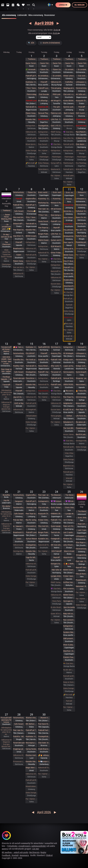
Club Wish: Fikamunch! (19, 236)
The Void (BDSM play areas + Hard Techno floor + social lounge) (69, 428)
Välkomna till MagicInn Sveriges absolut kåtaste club (31, 132)
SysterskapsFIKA (82, 372)
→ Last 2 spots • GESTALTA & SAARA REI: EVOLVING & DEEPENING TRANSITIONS (82, 530)
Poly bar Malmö (19, 520)
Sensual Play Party (44, 113)
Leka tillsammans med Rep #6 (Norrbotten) (69, 545)
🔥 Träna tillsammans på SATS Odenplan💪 (82, 391)
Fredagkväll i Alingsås (57, 539)
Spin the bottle (69, 607)
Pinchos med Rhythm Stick (31, 755)
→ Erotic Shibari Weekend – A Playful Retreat (69, 508)
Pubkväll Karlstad (44, 730)
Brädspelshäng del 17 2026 (69, 236)
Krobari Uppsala (69, 576)
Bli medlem (80, 5)
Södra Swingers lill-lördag (31, 151)
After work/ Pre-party (57, 366)
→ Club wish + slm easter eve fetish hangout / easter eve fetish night (82, 76)
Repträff (57, 228)
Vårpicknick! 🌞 (69, 557)
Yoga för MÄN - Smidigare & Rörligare (31, 557)
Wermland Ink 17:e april (57, 347)
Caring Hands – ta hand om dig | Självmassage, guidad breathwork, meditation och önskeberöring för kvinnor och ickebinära (31, 749)
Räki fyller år (57, 570)
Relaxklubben (31, 416)
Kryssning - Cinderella (44, 199)
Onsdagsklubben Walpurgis (44, 737)
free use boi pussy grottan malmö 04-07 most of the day (19, 267)
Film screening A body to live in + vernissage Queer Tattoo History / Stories (69, 589)
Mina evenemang (36, 15)
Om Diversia (34, 852)
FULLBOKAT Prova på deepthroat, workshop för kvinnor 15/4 (31, 353)
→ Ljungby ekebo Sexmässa (69, 514)
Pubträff (19, 199)
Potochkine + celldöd (31, 378)
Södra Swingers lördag (69, 311)
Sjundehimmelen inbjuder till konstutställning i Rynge (57, 138)
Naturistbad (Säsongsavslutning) (82, 385)
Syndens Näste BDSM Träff (69, 274)
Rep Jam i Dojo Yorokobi (82, 230)
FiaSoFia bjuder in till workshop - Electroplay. (82, 236)
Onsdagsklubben (31, 372)
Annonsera (24, 855)
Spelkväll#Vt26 (44, 347)
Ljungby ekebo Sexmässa (57, 576)
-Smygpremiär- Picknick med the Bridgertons (82, 555)
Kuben (19, 255)
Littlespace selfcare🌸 (82, 353)
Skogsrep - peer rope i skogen (82, 378)
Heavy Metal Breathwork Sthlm (44, 366)
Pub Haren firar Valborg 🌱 (44, 724)
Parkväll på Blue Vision (31, 138)
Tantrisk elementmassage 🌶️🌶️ (57, 532)
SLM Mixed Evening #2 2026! (57, 246)
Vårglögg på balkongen (69, 88)
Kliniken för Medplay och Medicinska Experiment (69, 539)
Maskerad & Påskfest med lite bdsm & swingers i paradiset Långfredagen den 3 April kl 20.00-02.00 (57, 169)
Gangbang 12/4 (82, 249)
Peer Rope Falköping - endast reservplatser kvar (69, 397)
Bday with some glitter (69, 614)
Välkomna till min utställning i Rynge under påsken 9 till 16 (57, 82)
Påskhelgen (44, 157)
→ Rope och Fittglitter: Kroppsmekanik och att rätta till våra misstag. (82, 524)
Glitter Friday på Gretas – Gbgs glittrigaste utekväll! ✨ (57, 253)
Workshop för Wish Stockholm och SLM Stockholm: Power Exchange (82, 224)
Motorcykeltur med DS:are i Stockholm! (82, 403)
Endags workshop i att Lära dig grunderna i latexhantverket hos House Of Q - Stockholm (69, 360)
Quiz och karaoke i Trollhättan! (82, 126)
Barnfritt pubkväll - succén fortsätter (82, 434)
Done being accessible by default (57, 215)
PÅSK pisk (57, 94)
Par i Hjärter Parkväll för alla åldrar (31, 157)
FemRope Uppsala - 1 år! (6, 378)
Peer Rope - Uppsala (82, 410)
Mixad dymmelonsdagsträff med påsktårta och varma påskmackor (31, 144)
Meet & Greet (69, 551)
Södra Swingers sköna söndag (82, 447)
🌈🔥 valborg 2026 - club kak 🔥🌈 (44, 755)
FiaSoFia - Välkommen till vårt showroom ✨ (19, 737)
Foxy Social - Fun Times (44, 144)
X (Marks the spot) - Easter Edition (82, 138)
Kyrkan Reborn (31, 539)
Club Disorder (44, 94)
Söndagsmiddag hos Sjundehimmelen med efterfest (82, 441)
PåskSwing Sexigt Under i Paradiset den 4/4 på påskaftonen (69, 163)
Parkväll (69, 701)
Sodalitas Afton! (44, 107)
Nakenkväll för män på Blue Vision (44, 138)
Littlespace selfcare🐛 (82, 536)
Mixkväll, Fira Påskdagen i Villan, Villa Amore (82, 169)
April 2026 (44, 23)
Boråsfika (6, 495)
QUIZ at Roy (19, 403)
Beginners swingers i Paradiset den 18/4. (69, 466)
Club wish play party (44, 508)
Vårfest (69, 416)
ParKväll (69, 305)
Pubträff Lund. (31, 101)
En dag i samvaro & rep (6, 236)
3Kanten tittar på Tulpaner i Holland (31, 718)
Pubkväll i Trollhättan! (57, 520)
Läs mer (36, 849)
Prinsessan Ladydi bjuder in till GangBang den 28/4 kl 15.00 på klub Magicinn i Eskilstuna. (19, 762)
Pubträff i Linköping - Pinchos (57, 221)
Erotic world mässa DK (44, 192)
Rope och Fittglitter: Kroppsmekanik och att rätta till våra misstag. (69, 526)
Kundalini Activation (44, 539)
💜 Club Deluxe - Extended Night (57, 144)
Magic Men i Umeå (31, 768)
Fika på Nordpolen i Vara (82, 574)
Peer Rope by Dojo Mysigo (44, 228)
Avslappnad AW (44, 501)
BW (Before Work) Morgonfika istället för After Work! (31, 724)
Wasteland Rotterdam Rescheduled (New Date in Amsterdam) (69, 286)
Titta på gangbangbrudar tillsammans (57, 88)
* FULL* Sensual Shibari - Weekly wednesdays (31, 88)
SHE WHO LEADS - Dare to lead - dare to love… (6, 360)
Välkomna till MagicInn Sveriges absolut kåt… (6, 406)
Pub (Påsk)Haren (82, 132)
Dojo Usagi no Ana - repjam (6, 370)
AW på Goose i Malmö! (57, 209)
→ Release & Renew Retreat (69, 199)
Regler (43, 852)
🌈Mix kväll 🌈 (31, 163)
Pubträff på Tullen (31, 205)
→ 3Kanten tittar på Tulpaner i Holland (44, 718)
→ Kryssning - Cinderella (57, 199)
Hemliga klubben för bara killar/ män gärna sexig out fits (19, 551)
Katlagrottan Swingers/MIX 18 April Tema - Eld (69, 347)
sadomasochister (39, 846)
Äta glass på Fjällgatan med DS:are (82, 422)
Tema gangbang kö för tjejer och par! (57, 416)
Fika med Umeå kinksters (19, 217)
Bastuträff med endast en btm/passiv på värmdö (57, 271)
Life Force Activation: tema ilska (82, 416)
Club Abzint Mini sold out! (82, 144)
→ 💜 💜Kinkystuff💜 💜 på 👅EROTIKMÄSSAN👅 (69, 501)
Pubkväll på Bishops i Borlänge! (57, 378)
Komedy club (31, 508)
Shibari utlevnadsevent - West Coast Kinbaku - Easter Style (69, 76)
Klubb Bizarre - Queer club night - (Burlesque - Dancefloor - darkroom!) (44, 749)
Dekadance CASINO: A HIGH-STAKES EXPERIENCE (69, 422)
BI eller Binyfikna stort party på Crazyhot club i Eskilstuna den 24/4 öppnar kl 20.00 (57, 607)
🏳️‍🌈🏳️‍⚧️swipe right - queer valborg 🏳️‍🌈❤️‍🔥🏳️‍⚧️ (44, 762)
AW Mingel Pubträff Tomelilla (57, 101)
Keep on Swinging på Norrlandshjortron (69, 682)
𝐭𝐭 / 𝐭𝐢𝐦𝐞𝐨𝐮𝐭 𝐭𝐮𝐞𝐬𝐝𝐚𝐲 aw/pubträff (19, 526)
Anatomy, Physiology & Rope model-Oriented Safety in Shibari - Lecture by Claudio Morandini (57, 353)
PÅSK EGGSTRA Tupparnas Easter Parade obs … (6, 254)
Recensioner (50, 15)
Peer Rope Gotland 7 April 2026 (19, 230)
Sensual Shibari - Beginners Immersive (69, 378)
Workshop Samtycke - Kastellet (44, 203)
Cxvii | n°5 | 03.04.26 (57, 126)
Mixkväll (69, 478)
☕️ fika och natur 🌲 (69, 391)
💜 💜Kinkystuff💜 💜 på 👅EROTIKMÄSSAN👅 (57, 501)
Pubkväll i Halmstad (57, 360)
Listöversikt (22, 15)
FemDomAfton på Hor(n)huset (19, 508)
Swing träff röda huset (57, 163)
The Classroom (6, 243)
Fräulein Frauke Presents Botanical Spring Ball (69, 657)
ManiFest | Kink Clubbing (69, 651)
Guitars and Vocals (57, 240)
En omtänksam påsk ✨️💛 (44, 76)
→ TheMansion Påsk (31, 59)
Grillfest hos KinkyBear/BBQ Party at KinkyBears (69, 582)
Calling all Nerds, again (69, 249)
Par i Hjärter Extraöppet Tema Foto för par (82, 592)
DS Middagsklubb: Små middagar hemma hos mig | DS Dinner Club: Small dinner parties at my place (69, 353)
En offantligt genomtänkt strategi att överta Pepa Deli (44, 101)
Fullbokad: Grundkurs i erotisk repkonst (82, 211)
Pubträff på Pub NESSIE (31, 76)
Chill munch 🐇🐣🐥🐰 (82, 113)
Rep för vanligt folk (31, 520)
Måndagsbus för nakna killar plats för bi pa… (6, 394)
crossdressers (24, 846)
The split (57, 107)
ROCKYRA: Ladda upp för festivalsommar (69, 211)
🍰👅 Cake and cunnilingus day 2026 (19, 347)
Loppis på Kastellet (69, 366)
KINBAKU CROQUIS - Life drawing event (57, 514)
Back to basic (69, 113)
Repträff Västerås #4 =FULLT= (82, 568)
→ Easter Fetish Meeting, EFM (44, 63)
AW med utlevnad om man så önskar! (57, 545)
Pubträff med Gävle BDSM (57, 385)
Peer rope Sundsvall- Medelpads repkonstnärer (19, 730)
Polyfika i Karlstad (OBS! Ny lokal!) (19, 366)
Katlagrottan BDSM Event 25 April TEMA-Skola (69, 626)
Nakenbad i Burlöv (82, 586)
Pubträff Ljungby (44, 88)
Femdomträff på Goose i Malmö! (6, 349)
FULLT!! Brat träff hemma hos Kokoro (69, 261)
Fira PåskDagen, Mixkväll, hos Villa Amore (82, 163)
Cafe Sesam (19, 211)
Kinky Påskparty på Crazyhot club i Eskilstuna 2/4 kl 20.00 (44, 163)
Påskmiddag (31, 94)
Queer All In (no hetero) (57, 614)
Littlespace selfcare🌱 (82, 199)
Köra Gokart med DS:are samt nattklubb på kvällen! (69, 218)
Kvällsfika (69, 82)
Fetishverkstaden (82, 88)
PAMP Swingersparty (57, 132)
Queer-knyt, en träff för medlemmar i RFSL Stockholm (69, 224)
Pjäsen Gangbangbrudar (31, 113)
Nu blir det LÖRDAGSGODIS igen (69, 670)
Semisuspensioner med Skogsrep (69, 372)
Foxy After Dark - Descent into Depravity (69, 138)
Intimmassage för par (82, 397)
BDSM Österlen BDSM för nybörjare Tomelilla (69, 570)
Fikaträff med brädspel (69, 205)
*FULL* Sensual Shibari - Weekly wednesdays (31, 217)
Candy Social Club (44, 221)
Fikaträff (44, 82)
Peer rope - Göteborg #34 (82, 561)
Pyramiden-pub (19, 378)
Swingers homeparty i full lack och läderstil (57, 564)
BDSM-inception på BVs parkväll (31, 236)
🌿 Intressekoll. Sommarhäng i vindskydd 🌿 (31, 70)
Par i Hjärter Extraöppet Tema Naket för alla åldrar (82, 599)
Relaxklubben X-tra (31, 786)
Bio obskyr (6, 506)
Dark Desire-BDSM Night (44, 119)
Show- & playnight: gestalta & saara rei (69, 645)
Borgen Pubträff (44, 234)
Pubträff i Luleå (69, 267)
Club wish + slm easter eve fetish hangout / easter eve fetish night (69, 94)
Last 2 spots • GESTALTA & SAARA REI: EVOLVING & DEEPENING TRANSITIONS (69, 532)
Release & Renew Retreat (57, 203)
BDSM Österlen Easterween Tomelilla (69, 595)
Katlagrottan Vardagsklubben (31, 126)
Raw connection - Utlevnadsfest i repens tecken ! (69, 620)
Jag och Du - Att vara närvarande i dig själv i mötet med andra (19, 397)
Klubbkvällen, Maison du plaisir (69, 280)
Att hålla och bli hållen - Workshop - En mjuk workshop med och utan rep (82, 94)
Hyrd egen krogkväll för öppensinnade (69, 601)
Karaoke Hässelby (31, 119)
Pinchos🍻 (31, 211)
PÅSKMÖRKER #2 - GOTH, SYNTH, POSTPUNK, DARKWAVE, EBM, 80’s (69, 119)
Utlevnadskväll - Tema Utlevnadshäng (31, 526)
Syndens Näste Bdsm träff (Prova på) (69, 632)
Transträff (6, 385)
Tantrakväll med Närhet (31, 107)
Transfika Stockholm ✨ (19, 360)
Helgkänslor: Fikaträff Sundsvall (69, 403)
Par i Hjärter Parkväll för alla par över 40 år (44, 151)
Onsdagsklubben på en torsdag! (44, 126)
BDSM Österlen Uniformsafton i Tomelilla (69, 255)
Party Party (57, 601)
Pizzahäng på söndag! (82, 119)
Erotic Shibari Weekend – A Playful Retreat (57, 508)
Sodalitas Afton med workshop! (44, 360)
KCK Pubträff (57, 551)
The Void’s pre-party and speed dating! (31, 360)
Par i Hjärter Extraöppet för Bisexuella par (82, 255)
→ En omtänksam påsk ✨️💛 (57, 76)
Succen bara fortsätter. (57, 284)
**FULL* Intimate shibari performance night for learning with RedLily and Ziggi (44, 215)
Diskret (49, 855)
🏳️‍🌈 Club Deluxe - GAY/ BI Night (69, 292)
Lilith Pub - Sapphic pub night (57, 119)
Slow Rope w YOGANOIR (82, 543)
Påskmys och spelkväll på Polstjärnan (57, 113)
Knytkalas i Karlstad (31, 82)
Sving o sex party (69, 317)
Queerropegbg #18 (57, 526)
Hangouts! (19, 501)
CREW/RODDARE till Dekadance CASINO (69, 385)
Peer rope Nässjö (69, 242)
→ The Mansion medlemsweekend (69, 495)
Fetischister (12, 846)
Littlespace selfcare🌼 (82, 82)
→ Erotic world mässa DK (57, 192)
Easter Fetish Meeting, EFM (31, 63)
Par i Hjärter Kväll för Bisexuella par (44, 397)
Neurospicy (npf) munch (31, 743)
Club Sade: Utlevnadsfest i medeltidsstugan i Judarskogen (44, 743)
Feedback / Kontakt (10, 855)
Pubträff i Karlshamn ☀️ (44, 372)
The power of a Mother (57, 372)
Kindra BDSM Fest (69, 101)
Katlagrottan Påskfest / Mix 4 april (69, 151)
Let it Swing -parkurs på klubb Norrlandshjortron (69, 520)
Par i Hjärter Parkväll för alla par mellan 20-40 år (44, 259)
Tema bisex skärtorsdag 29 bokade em (44, 169)
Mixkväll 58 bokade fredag (69, 336)
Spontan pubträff (69, 107)
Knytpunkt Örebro (44, 514)
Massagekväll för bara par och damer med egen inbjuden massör (31, 410)
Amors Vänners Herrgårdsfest (69, 434)
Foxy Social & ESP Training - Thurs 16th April (44, 391)
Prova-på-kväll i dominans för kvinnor (6, 720)
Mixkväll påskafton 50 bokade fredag (69, 176)
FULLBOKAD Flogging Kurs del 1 (69, 230)
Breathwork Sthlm (19, 249)
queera (5, 849)
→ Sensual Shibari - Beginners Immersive (82, 347)
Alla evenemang (9, 16)
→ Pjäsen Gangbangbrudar (44, 70)
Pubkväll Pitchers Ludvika (19, 205)
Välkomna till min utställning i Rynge (82, 151)
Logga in (63, 5)
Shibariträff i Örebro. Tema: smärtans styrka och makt (19, 224)
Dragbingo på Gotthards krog (19, 749)
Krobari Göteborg (44, 520)
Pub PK (6, 501)
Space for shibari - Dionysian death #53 (82, 217)
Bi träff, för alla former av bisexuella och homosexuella (69, 410)
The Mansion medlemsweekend (57, 495)
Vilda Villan (69, 453)
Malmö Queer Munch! (44, 240)
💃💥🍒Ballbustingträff (69, 564)
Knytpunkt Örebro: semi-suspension (82, 101)
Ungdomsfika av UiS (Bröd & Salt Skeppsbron (31, 199)
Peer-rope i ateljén (44, 209)
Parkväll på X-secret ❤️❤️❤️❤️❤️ (69, 169)
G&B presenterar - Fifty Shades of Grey (69, 639)
